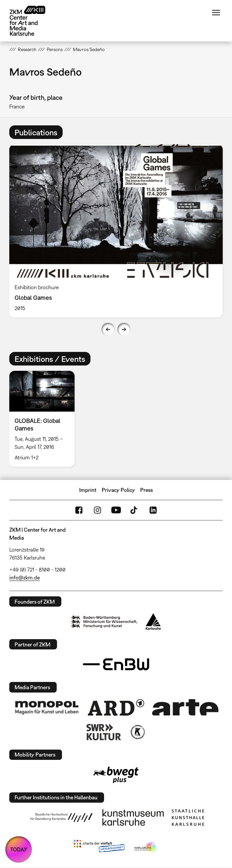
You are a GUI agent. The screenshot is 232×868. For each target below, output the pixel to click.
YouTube (116, 510)
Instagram (97, 510)
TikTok (135, 510)
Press (146, 490)
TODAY (19, 849)
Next (124, 329)
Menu (216, 13)
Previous (108, 329)
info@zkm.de (25, 577)
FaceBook (79, 510)
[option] (116, 231)
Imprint (88, 490)
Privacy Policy (118, 490)
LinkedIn (153, 510)
